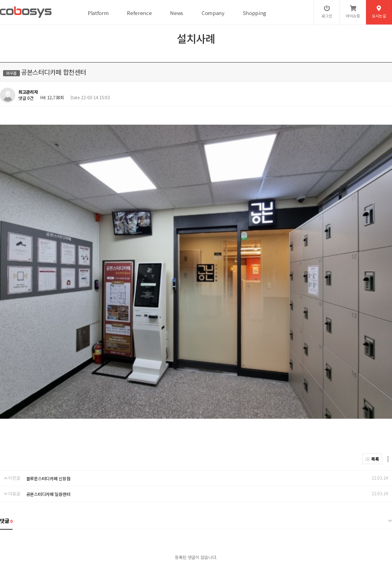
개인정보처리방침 (37, 532)
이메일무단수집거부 (109, 532)
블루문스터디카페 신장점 (48, 357)
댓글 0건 (26, 98)
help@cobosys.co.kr (105, 553)
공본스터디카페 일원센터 (48, 372)
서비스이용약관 (72, 532)
